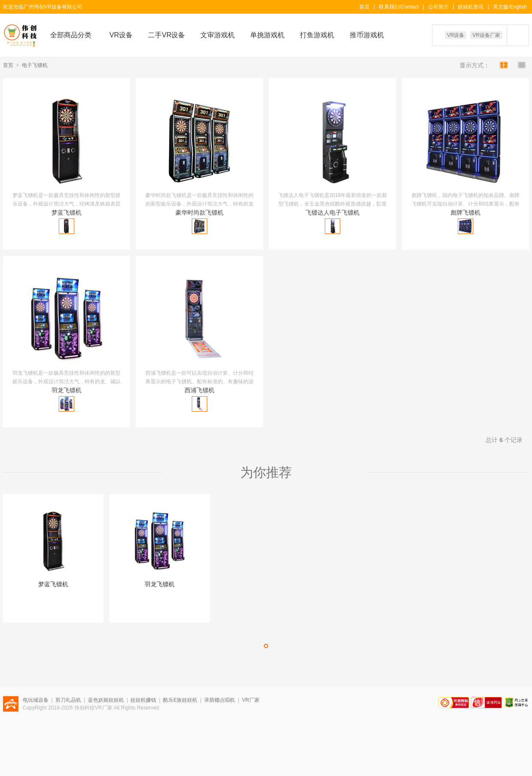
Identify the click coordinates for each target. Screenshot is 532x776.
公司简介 (438, 7)
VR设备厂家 (486, 35)
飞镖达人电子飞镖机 (332, 212)
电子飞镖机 (35, 65)
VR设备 (456, 35)
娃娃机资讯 (471, 7)
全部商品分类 (71, 35)
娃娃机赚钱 (143, 700)
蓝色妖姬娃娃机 (106, 700)
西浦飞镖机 (199, 390)
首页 (364, 7)
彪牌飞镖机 (465, 212)
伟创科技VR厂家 (93, 708)
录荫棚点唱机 (220, 700)
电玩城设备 (36, 700)
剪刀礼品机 (68, 700)
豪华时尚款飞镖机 (199, 212)
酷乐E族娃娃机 (180, 700)
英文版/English (510, 7)
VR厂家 (251, 700)
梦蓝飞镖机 (66, 212)
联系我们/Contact (399, 7)
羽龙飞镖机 (66, 390)
